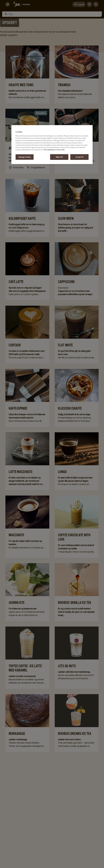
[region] (52, 145)
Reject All (59, 157)
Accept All (79, 157)
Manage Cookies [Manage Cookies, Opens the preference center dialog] (25, 157)
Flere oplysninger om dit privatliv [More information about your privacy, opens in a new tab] (54, 150)
